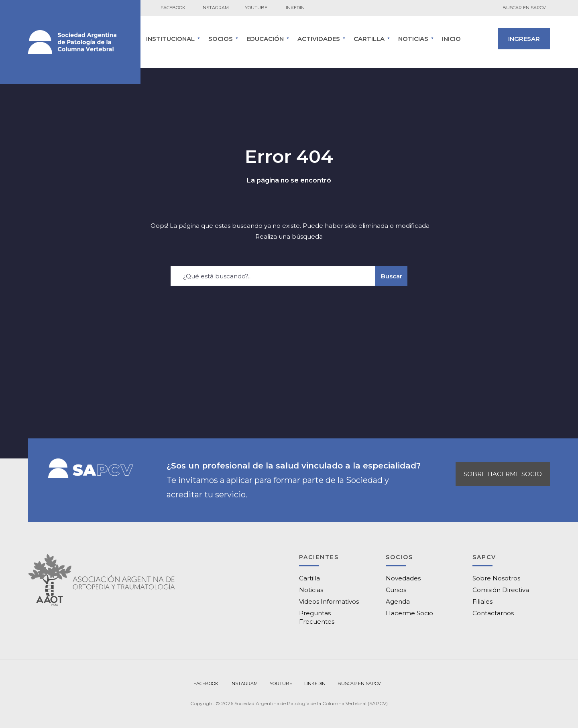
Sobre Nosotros (496, 578)
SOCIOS (221, 39)
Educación (265, 39)
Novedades (403, 578)
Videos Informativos (329, 601)
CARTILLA (369, 39)
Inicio (451, 39)
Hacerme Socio (409, 613)
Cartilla (309, 578)
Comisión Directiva (501, 590)
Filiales (482, 601)
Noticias (413, 39)
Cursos (396, 590)
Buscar (392, 276)
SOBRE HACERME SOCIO (503, 474)
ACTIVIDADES (319, 39)
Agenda (398, 601)
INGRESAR (524, 39)
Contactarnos (493, 613)
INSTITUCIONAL (170, 39)
